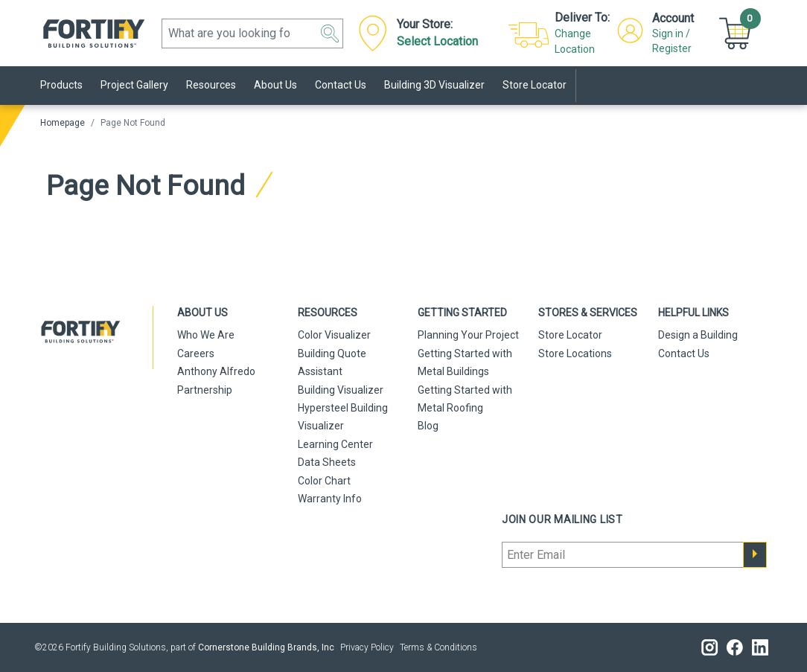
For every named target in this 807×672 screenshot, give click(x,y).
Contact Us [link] (341, 85)
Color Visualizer (334, 335)
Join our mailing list (562, 519)
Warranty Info (330, 499)
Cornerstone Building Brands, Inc (266, 647)
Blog (428, 426)
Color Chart (324, 481)
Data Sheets (327, 462)
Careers (196, 353)
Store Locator (570, 335)
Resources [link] (211, 85)
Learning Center (335, 444)
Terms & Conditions (438, 647)
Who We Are (206, 335)
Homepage (63, 123)
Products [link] (61, 85)
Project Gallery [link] (134, 85)
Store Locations (575, 353)
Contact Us (684, 353)
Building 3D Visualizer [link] (434, 85)
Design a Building (698, 335)
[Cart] (737, 32)
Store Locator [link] (535, 85)
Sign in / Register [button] (672, 41)
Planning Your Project (468, 335)
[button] (330, 33)
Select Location (437, 41)
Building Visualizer (341, 390)
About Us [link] (275, 85)
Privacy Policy (367, 647)
